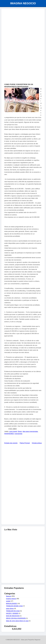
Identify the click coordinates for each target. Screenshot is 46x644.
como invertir (13, 431)
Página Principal (25, 443)
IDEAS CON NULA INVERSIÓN (16, 618)
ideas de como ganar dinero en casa (17, 621)
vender (8, 601)
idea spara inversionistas (30, 431)
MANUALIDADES (11, 604)
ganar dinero (10, 609)
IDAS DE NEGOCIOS (13, 616)
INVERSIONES (9, 434)
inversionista (18, 434)
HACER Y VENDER (12, 613)
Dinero (20, 431)
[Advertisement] (23, 569)
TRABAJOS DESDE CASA (14, 606)
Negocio (9, 596)
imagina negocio (11, 599)
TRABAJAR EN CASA (13, 611)
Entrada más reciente (11, 443)
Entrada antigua (37, 443)
